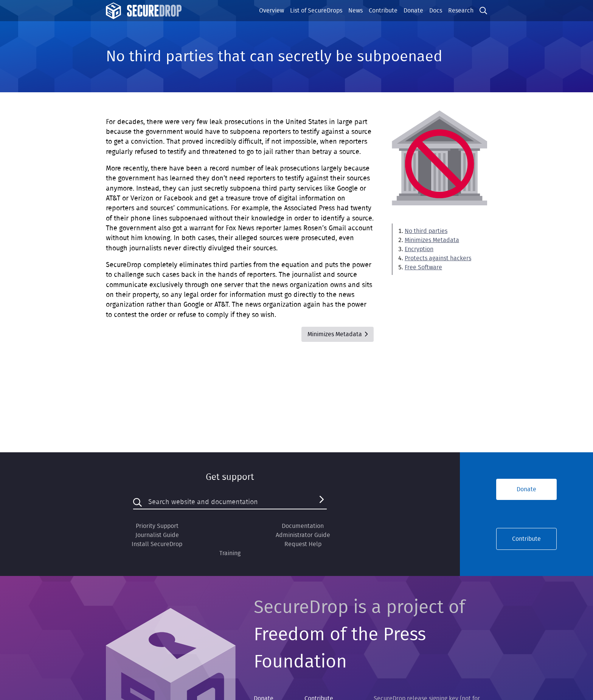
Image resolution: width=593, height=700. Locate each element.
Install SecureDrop (157, 544)
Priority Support (157, 526)
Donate (413, 11)
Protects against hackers (438, 258)
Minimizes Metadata (432, 240)
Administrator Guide (303, 535)
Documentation (303, 526)
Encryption (419, 249)
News (355, 11)
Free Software (423, 267)
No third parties (426, 231)
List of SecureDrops (316, 11)
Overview (272, 11)
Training (230, 553)
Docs (436, 11)
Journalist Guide (157, 535)
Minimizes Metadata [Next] (338, 334)
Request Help (303, 544)
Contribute (383, 11)
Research (461, 11)
